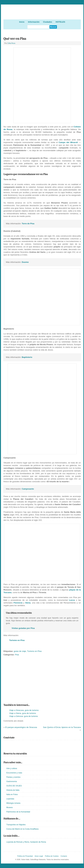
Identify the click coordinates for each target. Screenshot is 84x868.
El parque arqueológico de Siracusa (21, 727)
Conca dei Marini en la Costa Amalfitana (22, 829)
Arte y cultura (12, 768)
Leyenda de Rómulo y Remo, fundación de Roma (26, 842)
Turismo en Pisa (34, 651)
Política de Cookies (52, 856)
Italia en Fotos (12, 794)
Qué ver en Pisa (15, 39)
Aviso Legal (39, 856)
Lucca (72, 600)
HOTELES (60, 22)
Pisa (17, 655)
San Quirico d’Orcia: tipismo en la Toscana (62, 727)
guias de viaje (20, 651)
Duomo (25, 262)
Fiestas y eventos (13, 777)
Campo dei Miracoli (68, 142)
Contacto (64, 856)
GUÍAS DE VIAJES (14, 786)
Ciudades (48, 22)
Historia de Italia (13, 790)
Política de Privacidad (25, 856)
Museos (9, 807)
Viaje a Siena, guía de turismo (23, 713)
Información (34, 22)
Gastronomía (12, 781)
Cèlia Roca (11, 43)
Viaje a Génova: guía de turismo (23, 716)
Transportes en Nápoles (16, 825)
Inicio (22, 22)
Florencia (18, 603)
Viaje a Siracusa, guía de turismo (24, 710)
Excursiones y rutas (14, 773)
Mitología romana (13, 803)
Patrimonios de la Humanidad (18, 812)
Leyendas (10, 799)
